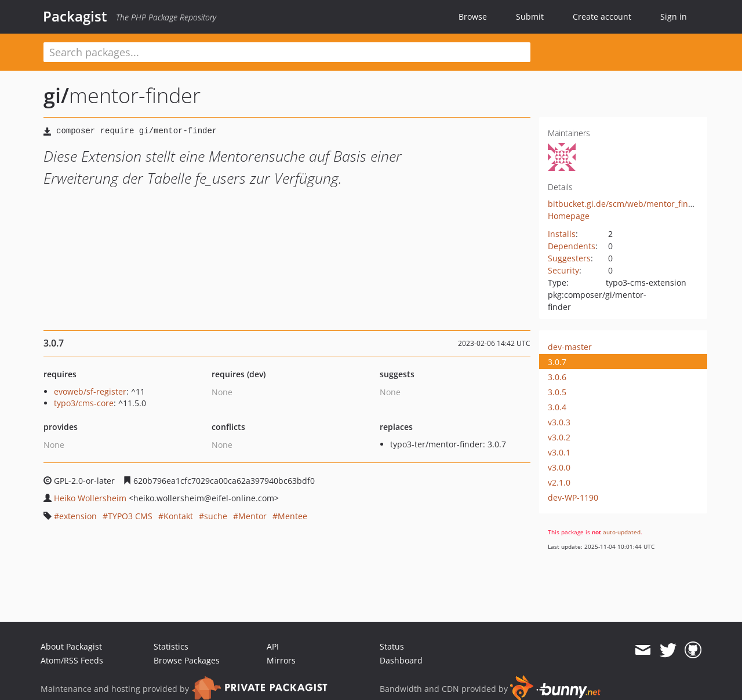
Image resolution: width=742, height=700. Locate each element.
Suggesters (569, 258)
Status (392, 646)
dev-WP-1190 (573, 497)
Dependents (572, 246)
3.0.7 (557, 362)
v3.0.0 (559, 467)
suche (216, 516)
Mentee (292, 516)
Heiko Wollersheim (90, 498)
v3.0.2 (559, 437)
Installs (562, 234)
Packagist (75, 16)
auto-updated (622, 532)
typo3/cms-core (84, 403)
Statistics (171, 646)
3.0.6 (557, 377)
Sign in (674, 17)
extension (78, 516)
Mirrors (281, 660)
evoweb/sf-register (90, 391)
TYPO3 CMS (130, 516)
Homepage (569, 216)
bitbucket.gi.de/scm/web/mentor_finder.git (631, 204)
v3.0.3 (559, 422)
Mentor (252, 516)
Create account (602, 17)
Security (563, 270)
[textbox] (287, 52)
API (273, 646)
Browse (473, 17)
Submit (530, 17)
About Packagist (71, 646)
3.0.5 (557, 392)
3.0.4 (557, 407)
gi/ (56, 95)
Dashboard (401, 660)
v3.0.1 (559, 452)
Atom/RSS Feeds (72, 660)
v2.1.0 (559, 482)
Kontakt (178, 516)
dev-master (570, 347)
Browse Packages (187, 660)
